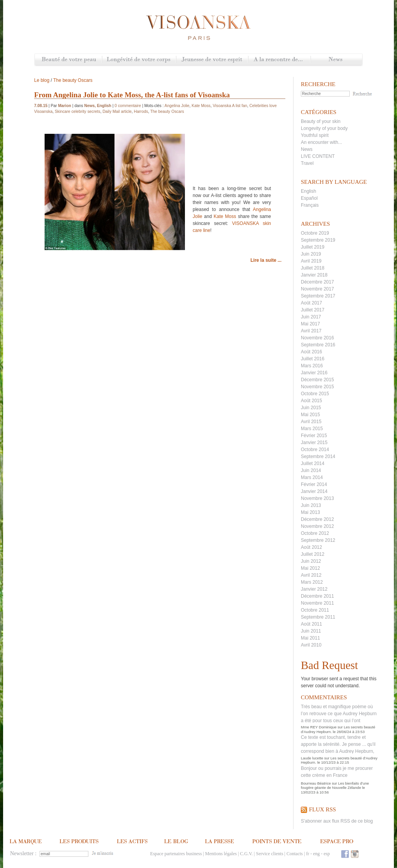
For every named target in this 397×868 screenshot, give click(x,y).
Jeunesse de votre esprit (212, 60)
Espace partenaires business (176, 854)
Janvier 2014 (314, 491)
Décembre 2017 (317, 282)
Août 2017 (312, 303)
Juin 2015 (311, 408)
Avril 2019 (311, 261)
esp (327, 854)
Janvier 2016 (314, 373)
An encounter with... (321, 142)
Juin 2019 (311, 254)
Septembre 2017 (318, 296)
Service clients (269, 854)
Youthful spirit (315, 135)
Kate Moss (201, 106)
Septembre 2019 (318, 240)
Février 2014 (314, 484)
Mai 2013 (310, 512)
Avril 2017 (311, 331)
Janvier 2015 (314, 443)
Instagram (355, 854)
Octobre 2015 (315, 394)
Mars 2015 (312, 429)
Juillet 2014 (313, 463)
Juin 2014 (311, 470)
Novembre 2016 (317, 338)
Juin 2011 (311, 631)
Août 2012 (312, 547)
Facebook (345, 854)
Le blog (42, 80)
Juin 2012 (311, 561)
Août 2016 (312, 352)
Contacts (295, 854)
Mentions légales (221, 854)
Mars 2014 (312, 477)
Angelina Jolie (177, 106)
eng (316, 854)
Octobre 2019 (315, 233)
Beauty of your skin (321, 121)
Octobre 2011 (315, 610)
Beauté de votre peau (68, 60)
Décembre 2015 (317, 380)
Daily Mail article (117, 112)
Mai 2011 (310, 638)
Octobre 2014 (315, 450)
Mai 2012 (310, 568)
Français (310, 205)
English (308, 191)
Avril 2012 (311, 575)
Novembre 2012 (317, 526)
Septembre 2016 (318, 345)
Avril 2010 (311, 645)
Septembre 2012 (318, 540)
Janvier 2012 (314, 589)
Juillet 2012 (313, 554)
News (336, 60)
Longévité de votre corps (139, 60)
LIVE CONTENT (318, 156)
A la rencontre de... (279, 60)
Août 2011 (312, 624)
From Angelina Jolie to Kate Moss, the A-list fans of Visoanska (132, 95)
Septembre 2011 (318, 617)
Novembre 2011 (317, 603)
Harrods (141, 112)
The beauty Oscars (73, 80)
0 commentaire (128, 106)
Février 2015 (314, 436)
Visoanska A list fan (230, 106)
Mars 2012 (312, 582)
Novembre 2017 (317, 289)
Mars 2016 (312, 366)
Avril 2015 (311, 422)
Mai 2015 (310, 415)
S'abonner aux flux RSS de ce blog (337, 821)
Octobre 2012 (315, 533)
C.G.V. (246, 854)
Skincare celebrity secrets (78, 112)
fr (307, 854)
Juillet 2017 (313, 310)
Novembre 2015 (317, 387)
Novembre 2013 (317, 498)
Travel (307, 163)
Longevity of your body (324, 128)
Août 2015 (312, 401)
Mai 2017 (310, 324)
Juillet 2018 (313, 268)
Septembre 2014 (318, 456)
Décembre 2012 (317, 519)
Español (309, 198)
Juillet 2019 (313, 247)
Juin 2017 (311, 317)
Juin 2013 (311, 505)
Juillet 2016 (313, 359)
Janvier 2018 (314, 275)
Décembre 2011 (317, 596)
